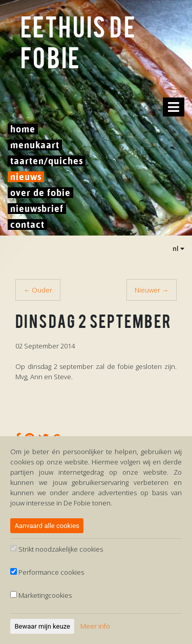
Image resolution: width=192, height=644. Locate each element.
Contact (27, 225)
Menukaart (35, 145)
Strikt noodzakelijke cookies (57, 549)
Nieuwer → (152, 290)
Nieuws (26, 177)
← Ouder (38, 290)
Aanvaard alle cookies (47, 526)
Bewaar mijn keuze (42, 626)
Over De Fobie (40, 193)
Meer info (95, 626)
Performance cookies (47, 572)
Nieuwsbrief (37, 209)
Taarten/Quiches (47, 161)
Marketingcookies (41, 595)
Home (23, 129)
